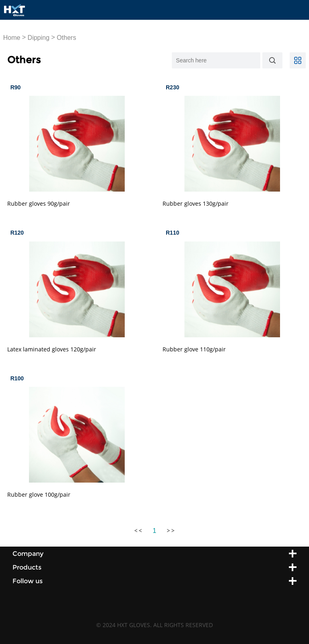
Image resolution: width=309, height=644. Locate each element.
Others (66, 38)
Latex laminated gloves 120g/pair (52, 349)
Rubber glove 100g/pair (39, 494)
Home (12, 38)
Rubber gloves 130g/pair (196, 203)
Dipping (39, 38)
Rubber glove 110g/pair (194, 349)
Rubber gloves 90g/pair (39, 203)
